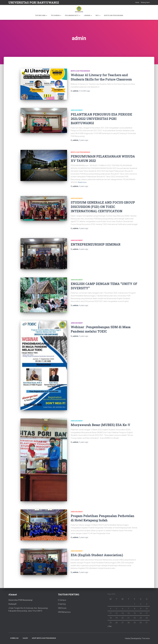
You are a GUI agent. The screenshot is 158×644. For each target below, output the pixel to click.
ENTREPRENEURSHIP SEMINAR (96, 244)
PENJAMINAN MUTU (73, 15)
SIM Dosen (62, 608)
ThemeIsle (146, 638)
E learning (62, 604)
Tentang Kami (145, 2)
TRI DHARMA (56, 15)
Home (137, 2)
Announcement (77, 110)
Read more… (83, 182)
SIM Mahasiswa (64, 612)
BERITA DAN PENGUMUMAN (114, 15)
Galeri (25, 638)
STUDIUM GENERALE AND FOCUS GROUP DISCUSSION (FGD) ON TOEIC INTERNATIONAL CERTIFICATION (103, 207)
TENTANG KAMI (41, 15)
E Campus (62, 600)
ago (85, 91)
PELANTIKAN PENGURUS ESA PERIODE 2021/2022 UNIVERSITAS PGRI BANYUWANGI (101, 119)
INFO (98, 15)
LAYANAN (88, 15)
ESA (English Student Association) (97, 555)
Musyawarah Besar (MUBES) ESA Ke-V (101, 425)
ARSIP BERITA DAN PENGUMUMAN (44, 638)
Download (14, 638)
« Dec (110, 626)
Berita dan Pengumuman (80, 71)
